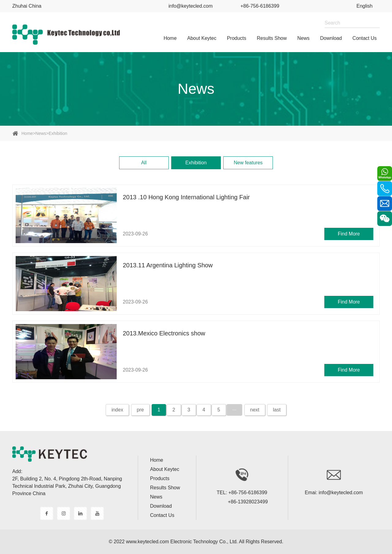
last (277, 410)
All (144, 163)
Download (331, 38)
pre (140, 410)
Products (237, 38)
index (117, 410)
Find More (349, 234)
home (170, 38)
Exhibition (58, 133)
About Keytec (202, 38)
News (303, 38)
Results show (272, 38)
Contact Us (365, 38)
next (255, 410)
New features (248, 163)
